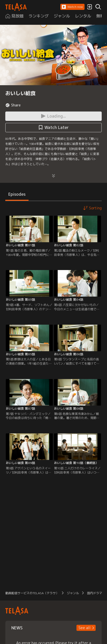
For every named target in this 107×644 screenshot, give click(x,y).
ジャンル (73, 593)
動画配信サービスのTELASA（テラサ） (32, 593)
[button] (72, 7)
